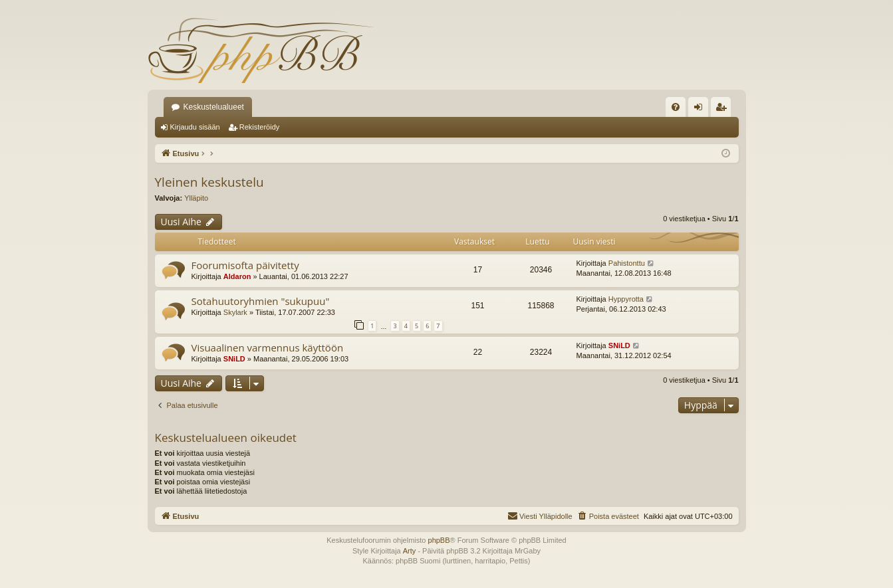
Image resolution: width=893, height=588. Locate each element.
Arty (410, 551)
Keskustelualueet (214, 107)
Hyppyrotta (626, 299)
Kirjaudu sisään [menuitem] (701, 110)
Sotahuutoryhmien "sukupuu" (261, 301)
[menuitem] (676, 107)
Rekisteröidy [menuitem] (724, 110)
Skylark (235, 312)
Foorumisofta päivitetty (245, 265)
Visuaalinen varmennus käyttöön (268, 347)
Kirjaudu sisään (195, 127)
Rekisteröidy (260, 127)
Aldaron (237, 276)
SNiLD (234, 359)
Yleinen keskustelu (209, 182)
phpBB (439, 540)
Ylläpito (196, 198)
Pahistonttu (627, 263)
